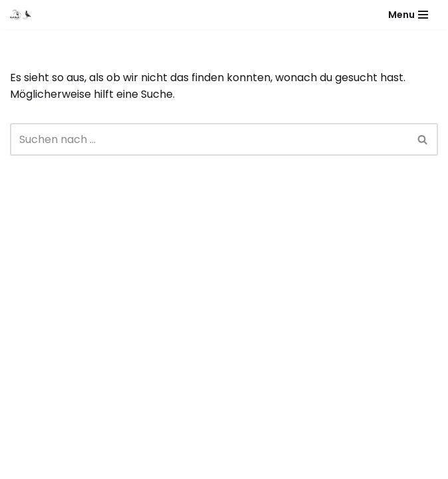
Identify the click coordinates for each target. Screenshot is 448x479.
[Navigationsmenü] (408, 15)
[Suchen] (209, 139)
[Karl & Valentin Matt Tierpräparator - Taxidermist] (24, 15)
